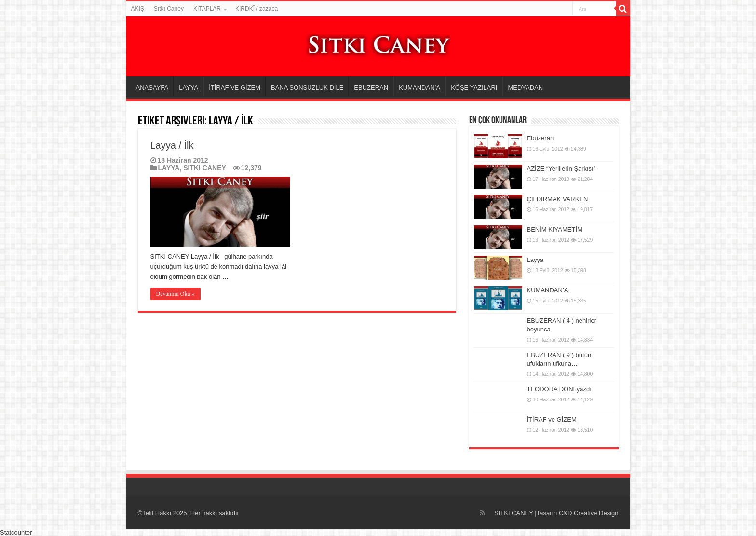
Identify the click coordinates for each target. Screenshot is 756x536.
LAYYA (189, 88)
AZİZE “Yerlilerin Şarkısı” (561, 169)
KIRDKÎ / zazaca (256, 9)
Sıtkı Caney (169, 9)
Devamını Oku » (175, 294)
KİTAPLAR (207, 9)
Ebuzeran (540, 138)
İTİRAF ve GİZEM (552, 419)
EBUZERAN (371, 88)
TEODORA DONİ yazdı (559, 389)
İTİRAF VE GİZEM (235, 88)
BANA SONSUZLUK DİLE (307, 88)
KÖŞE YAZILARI (474, 88)
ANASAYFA (152, 88)
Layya (535, 260)
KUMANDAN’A (419, 88)
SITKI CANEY (205, 168)
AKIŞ (138, 9)
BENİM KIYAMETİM (555, 229)
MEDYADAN (525, 88)
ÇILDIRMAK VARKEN (558, 199)
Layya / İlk (172, 145)
